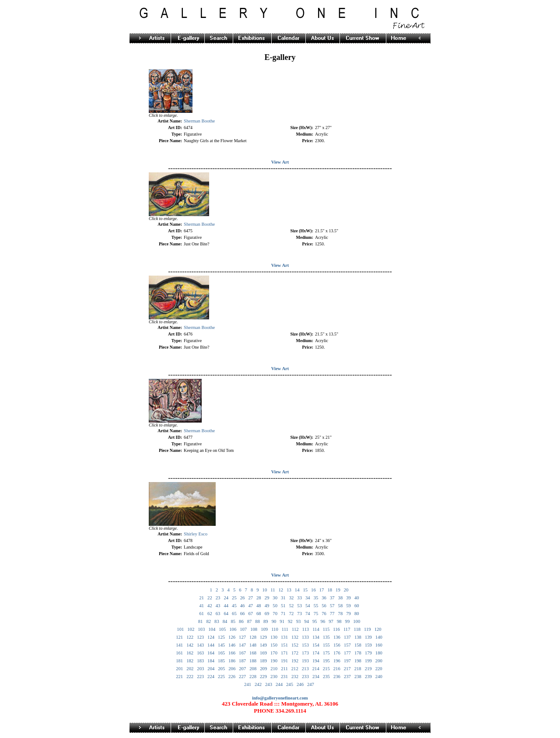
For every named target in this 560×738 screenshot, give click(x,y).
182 (190, 661)
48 (259, 606)
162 (190, 653)
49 (267, 606)
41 (201, 606)
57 (332, 606)
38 (341, 598)
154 (316, 645)
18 (330, 590)
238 (358, 677)
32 (292, 598)
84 (225, 621)
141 (179, 645)
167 (242, 653)
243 (269, 684)
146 (232, 645)
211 (284, 669)
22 (210, 598)
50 (275, 606)
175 (326, 653)
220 (379, 669)
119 (367, 629)
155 (326, 645)
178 (358, 653)
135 (326, 637)
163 (200, 653)
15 (305, 590)
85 (233, 621)
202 (190, 669)
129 (263, 637)
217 (347, 669)
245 (290, 684)
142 (190, 645)
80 (357, 614)
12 (281, 590)
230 (274, 677)
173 (305, 653)
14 (297, 590)
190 (274, 661)
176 (337, 653)
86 (241, 621)
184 (211, 661)
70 (275, 614)
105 (222, 629)
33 (299, 598)
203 (200, 669)
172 (295, 653)
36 (324, 598)
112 (295, 629)
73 (299, 614)
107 (243, 629)
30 (275, 598)
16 (313, 590)
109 (264, 629)
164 (211, 653)
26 (243, 598)
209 (263, 669)
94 (306, 621)
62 (210, 614)
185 (221, 661)
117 (347, 629)
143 (200, 645)
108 (254, 629)
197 (347, 661)
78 (341, 614)
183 (200, 661)
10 (265, 590)
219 (368, 669)
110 (275, 629)
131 (284, 637)
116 (336, 629)
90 (274, 621)
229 (263, 677)
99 (348, 621)
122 (190, 637)
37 (332, 598)
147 (242, 645)
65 (234, 614)
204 (211, 669)
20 (346, 590)
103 (201, 629)
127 (242, 637)
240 (379, 677)
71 (283, 614)
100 (357, 621)
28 (259, 598)
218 (358, 669)
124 (211, 637)
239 (368, 677)
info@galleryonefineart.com (280, 698)
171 (284, 653)
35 (316, 598)
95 (315, 621)
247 (311, 684)
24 (226, 598)
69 (267, 614)
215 (326, 669)
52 (292, 606)
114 (316, 629)
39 (348, 598)
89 (266, 621)
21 (201, 598)
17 (322, 590)
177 (347, 653)
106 (233, 629)
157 (347, 645)
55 (316, 606)
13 (289, 590)
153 (305, 645)
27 (250, 598)
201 (179, 669)
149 (263, 645)
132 (295, 637)
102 (191, 629)
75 (316, 614)
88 (257, 621)
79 (348, 614)
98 (339, 621)
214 (316, 669)
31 (283, 598)
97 (331, 621)
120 (378, 629)
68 (259, 614)
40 (357, 598)
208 (253, 669)
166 (232, 653)
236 (337, 677)
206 (232, 669)
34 (308, 598)
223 (200, 677)
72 (292, 614)
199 (368, 661)
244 (279, 684)
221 (179, 677)
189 (263, 661)
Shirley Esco (196, 534)
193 (305, 661)
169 (263, 653)
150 (274, 645)
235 (326, 677)
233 (305, 677)
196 (337, 661)
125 (221, 637)
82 (208, 621)
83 (217, 621)
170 (274, 653)
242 (258, 684)
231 (284, 677)
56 (324, 606)
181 (179, 661)
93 (299, 621)
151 (284, 645)
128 (253, 637)
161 (179, 653)
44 (226, 606)
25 (234, 598)
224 (211, 677)
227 (242, 677)
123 (200, 637)
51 (283, 606)
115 (326, 629)
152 (295, 645)
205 (221, 669)
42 (210, 606)
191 (284, 661)
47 (250, 606)
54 (308, 606)
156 (337, 645)
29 (267, 598)
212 (295, 669)
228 (253, 677)
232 (295, 677)
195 (326, 661)
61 (201, 614)
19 (338, 590)
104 (212, 629)
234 (316, 677)
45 (234, 606)
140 (379, 637)
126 (232, 637)
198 (358, 661)
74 (308, 614)
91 (282, 621)
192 (295, 661)
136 (337, 637)
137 (347, 637)
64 (226, 614)
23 (218, 598)
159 (368, 645)
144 (211, 645)
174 (316, 653)
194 (316, 661)
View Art (280, 162)
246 (300, 684)
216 (337, 669)
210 (274, 669)
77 (332, 614)
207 (242, 669)
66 (243, 614)
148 (253, 645)
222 (190, 677)
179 (368, 653)
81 (201, 621)
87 (250, 621)
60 (357, 606)
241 (248, 684)
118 (357, 629)
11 (273, 590)
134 (316, 637)
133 (305, 637)
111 (285, 629)
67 (250, 614)
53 (299, 606)
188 (253, 661)
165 (221, 653)
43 (218, 606)
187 (242, 661)
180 (379, 653)
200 (379, 661)
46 (243, 606)
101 (180, 629)
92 (290, 621)
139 (368, 637)
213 (305, 669)
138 (358, 637)
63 (218, 614)
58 (341, 606)
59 (348, 606)
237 (347, 677)
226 (232, 677)
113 (306, 629)
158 (358, 645)
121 (179, 637)
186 (232, 661)
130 (274, 637)
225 (221, 677)
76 (324, 614)
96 (323, 621)
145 (221, 645)
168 (253, 653)
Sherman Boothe (199, 121)
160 (379, 645)
